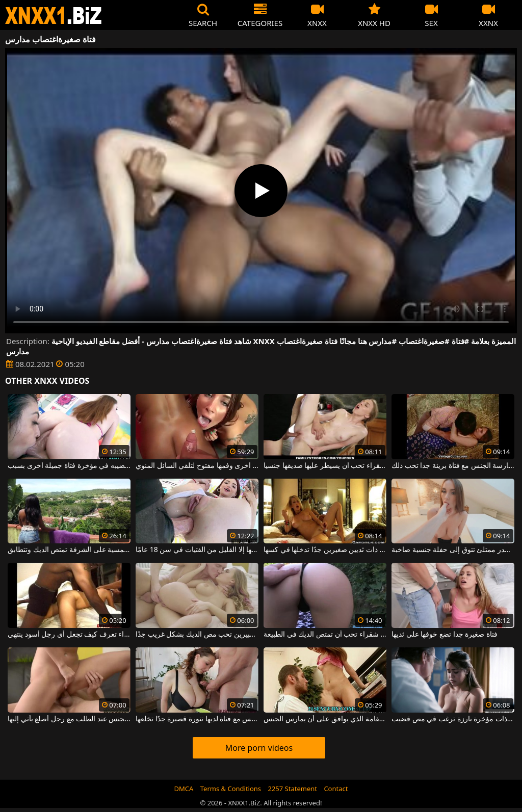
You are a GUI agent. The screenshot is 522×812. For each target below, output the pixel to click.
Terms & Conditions (231, 789)
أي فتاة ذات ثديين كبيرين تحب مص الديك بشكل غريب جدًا (197, 635)
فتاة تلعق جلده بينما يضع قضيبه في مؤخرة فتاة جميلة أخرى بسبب (69, 466)
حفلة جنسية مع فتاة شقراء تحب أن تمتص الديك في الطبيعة (325, 635)
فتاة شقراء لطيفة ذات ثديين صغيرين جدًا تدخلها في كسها (325, 550)
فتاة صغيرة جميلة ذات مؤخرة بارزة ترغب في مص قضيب (453, 719)
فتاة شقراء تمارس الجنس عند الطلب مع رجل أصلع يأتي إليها (69, 719)
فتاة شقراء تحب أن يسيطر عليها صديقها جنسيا (325, 466)
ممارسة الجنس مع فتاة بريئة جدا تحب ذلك (453, 466)
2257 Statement (292, 789)
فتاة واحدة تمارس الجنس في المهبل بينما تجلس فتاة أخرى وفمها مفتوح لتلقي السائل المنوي (197, 466)
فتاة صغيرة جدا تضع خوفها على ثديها (445, 635)
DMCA (184, 789)
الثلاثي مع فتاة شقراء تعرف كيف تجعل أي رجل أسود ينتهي (69, 635)
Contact (336, 789)
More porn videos (259, 748)
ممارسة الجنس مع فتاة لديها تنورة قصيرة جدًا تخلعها (197, 719)
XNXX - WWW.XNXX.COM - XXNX (54, 16)
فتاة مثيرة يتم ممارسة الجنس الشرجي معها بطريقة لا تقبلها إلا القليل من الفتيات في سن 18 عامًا (197, 550)
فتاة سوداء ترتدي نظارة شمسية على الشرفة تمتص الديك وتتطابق (69, 550)
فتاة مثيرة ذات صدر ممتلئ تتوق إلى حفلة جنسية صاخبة (453, 550)
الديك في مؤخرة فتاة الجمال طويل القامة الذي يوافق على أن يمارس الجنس (325, 719)
